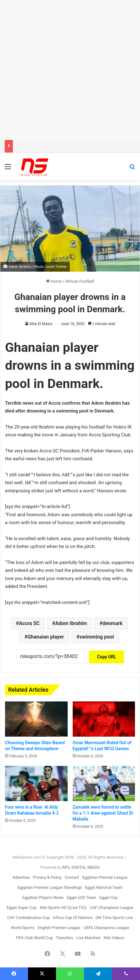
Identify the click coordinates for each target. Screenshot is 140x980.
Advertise (21, 877)
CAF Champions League (112, 908)
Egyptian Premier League (105, 877)
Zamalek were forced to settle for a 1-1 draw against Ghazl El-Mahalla (104, 813)
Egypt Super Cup (22, 908)
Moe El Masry (41, 324)
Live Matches (89, 938)
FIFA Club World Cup (34, 938)
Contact (72, 877)
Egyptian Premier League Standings (50, 887)
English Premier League (59, 928)
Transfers (65, 938)
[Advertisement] (70, 70)
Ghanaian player (46, 637)
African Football (80, 281)
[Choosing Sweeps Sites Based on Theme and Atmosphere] (36, 719)
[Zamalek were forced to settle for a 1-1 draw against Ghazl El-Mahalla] (104, 783)
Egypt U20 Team (81, 897)
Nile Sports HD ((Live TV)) (63, 908)
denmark (112, 623)
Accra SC (29, 623)
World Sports (22, 928)
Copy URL (106, 657)
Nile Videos (114, 938)
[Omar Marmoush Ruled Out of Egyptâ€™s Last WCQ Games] (104, 719)
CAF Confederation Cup (28, 918)
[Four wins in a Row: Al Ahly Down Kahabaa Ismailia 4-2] (36, 783)
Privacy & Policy (47, 877)
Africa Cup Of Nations (73, 918)
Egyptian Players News (43, 897)
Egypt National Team (104, 887)
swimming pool (97, 637)
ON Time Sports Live (114, 918)
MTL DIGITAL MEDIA (81, 867)
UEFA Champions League (106, 928)
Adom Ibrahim (71, 623)
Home (54, 281)
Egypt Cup (109, 897)
